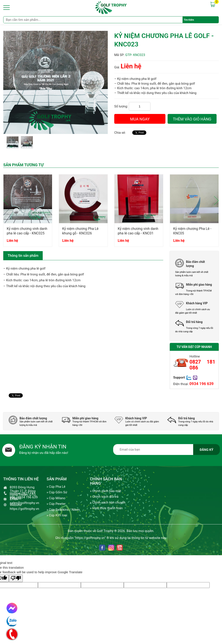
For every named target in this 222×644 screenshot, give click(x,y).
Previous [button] (6, 200)
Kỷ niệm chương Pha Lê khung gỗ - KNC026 (80, 231)
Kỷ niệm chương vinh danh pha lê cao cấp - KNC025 (27, 231)
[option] (28, 213)
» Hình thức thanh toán (106, 508)
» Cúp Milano (56, 498)
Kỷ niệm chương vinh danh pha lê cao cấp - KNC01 (138, 231)
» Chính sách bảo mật (106, 491)
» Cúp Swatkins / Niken (63, 510)
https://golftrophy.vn (24, 509)
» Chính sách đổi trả (104, 497)
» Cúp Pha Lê (56, 487)
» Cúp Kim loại (57, 515)
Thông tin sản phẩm (23, 256)
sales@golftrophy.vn (24, 503)
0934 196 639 (202, 384)
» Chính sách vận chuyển (108, 502)
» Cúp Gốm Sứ (57, 492)
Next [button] (216, 200)
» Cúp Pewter (56, 504)
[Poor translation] (16, 578)
